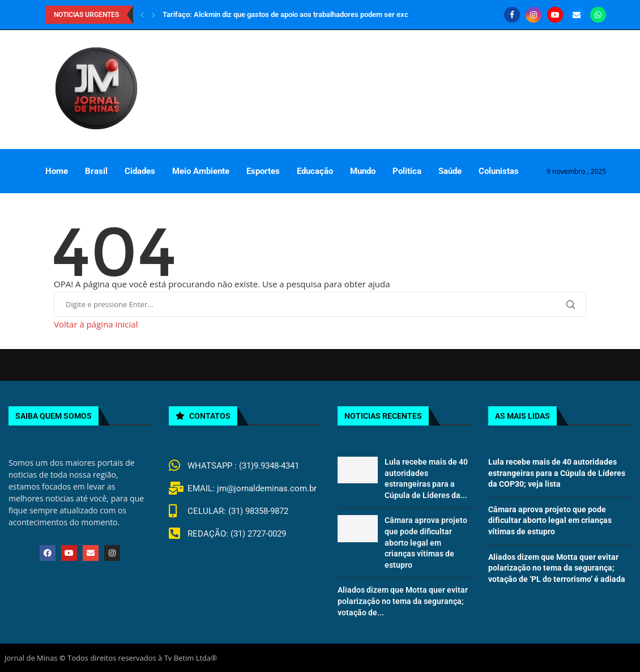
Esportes (263, 171)
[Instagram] (534, 15)
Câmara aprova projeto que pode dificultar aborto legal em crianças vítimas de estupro (426, 542)
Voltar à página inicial (96, 324)
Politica (407, 171)
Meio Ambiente (201, 171)
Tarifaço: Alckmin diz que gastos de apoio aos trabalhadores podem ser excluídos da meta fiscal (319, 14)
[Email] (577, 15)
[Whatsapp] (598, 15)
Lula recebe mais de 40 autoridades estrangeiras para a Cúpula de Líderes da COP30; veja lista (557, 473)
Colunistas (499, 171)
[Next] (153, 15)
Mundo (363, 171)
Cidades (140, 171)
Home (57, 171)
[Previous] (142, 15)
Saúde (450, 171)
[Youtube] (555, 15)
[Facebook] (512, 15)
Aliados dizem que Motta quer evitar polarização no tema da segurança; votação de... (403, 601)
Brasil (96, 171)
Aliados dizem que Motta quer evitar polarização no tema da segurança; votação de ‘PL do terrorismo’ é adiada (557, 568)
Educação (315, 171)
